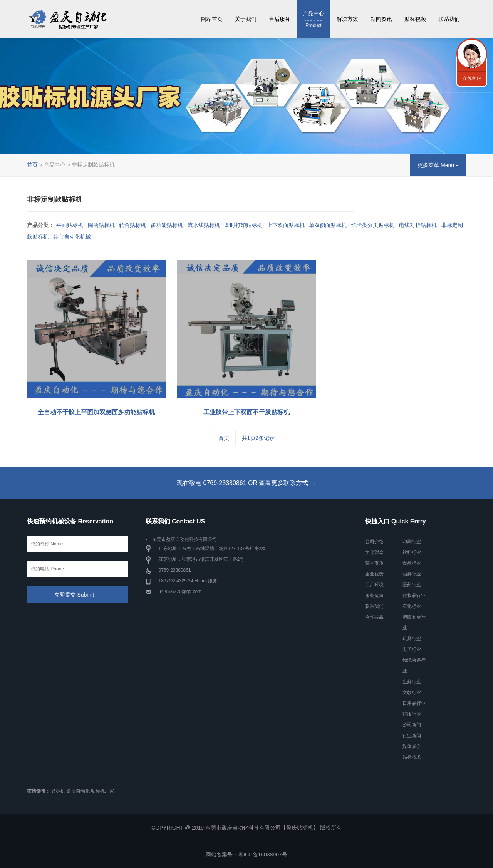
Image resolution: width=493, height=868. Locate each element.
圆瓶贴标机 (101, 225)
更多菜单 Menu (438, 165)
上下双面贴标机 (286, 225)
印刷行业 (412, 542)
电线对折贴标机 (418, 225)
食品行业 (412, 563)
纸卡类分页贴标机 (373, 225)
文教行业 (412, 692)
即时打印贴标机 (243, 225)
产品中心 (314, 20)
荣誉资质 (374, 563)
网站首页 (212, 19)
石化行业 (412, 606)
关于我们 (246, 19)
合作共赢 (374, 617)
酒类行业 (412, 574)
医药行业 (412, 585)
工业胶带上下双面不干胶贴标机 (246, 412)
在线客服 (472, 79)
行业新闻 (412, 736)
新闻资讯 (381, 19)
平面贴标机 (70, 225)
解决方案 (347, 19)
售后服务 (280, 19)
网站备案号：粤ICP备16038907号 (246, 855)
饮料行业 (412, 552)
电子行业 (412, 649)
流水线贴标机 (204, 225)
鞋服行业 (412, 714)
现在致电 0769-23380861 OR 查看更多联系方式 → (246, 483)
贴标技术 (412, 757)
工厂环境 (374, 585)
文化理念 (374, 552)
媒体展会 (412, 746)
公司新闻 (412, 725)
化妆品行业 (414, 595)
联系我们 (449, 19)
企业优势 (374, 574)
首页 (32, 165)
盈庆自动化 (78, 791)
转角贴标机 (132, 225)
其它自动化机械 (72, 237)
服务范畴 (374, 595)
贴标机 (58, 791)
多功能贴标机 (167, 225)
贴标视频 (415, 19)
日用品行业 (414, 703)
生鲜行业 (412, 682)
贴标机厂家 (102, 791)
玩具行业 (412, 639)
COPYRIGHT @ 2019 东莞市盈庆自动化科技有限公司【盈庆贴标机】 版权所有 (246, 828)
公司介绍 (374, 542)
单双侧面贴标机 (328, 225)
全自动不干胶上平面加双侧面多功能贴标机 (96, 412)
